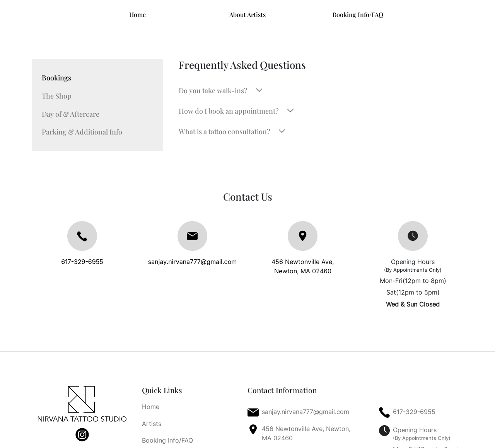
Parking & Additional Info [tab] (82, 132)
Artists (152, 424)
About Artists (247, 14)
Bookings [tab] (56, 78)
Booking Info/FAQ (358, 14)
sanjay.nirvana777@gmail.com (193, 262)
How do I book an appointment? (229, 111)
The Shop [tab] (57, 96)
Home (137, 14)
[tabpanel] (321, 111)
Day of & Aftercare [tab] (71, 114)
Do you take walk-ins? (213, 90)
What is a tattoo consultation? (224, 131)
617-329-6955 (82, 262)
